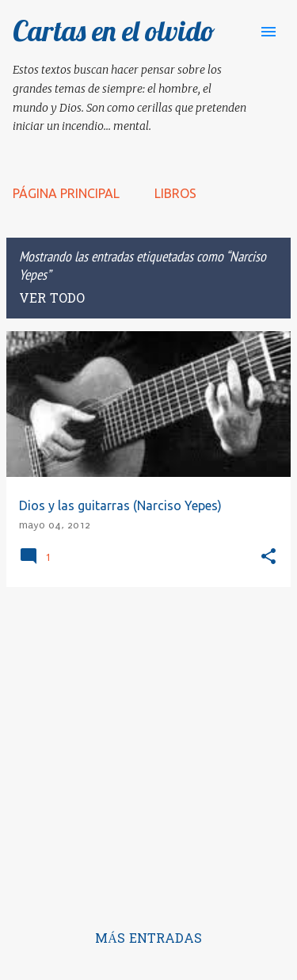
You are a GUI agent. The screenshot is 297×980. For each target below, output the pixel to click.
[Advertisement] (148, 748)
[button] (268, 557)
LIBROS (175, 193)
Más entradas (148, 940)
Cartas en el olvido (114, 31)
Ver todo (52, 299)
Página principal (66, 193)
